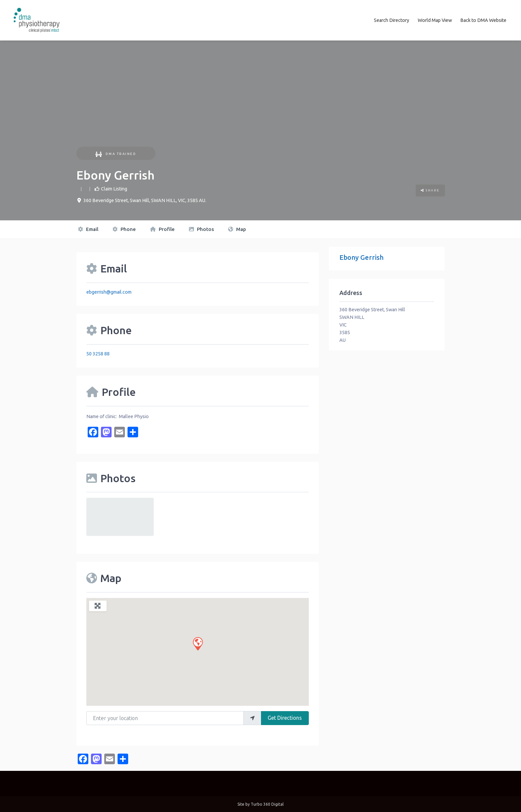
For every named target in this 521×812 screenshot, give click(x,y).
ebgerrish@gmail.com (109, 291)
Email (88, 229)
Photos (201, 229)
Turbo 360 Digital (267, 804)
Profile (162, 229)
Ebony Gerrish (361, 257)
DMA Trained (116, 153)
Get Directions (285, 717)
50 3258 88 (98, 353)
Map (237, 229)
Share (430, 190)
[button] (198, 643)
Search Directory (391, 20)
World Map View (435, 20)
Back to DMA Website (483, 20)
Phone (124, 229)
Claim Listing (114, 188)
